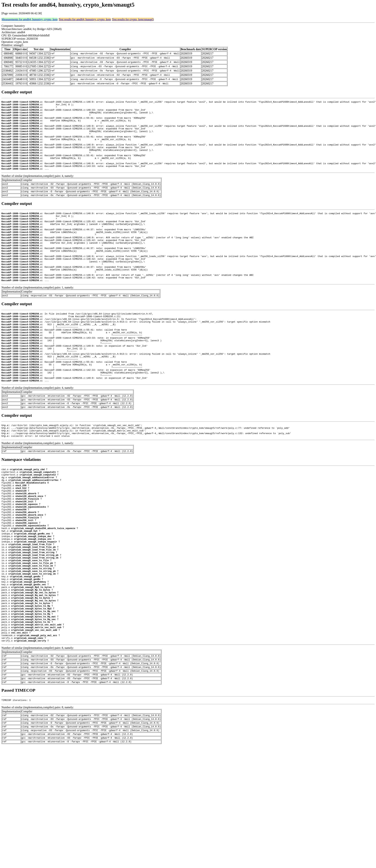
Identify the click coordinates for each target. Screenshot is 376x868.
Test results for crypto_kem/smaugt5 (133, 19)
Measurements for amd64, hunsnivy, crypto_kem (30, 19)
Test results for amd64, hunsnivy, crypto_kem (85, 19)
